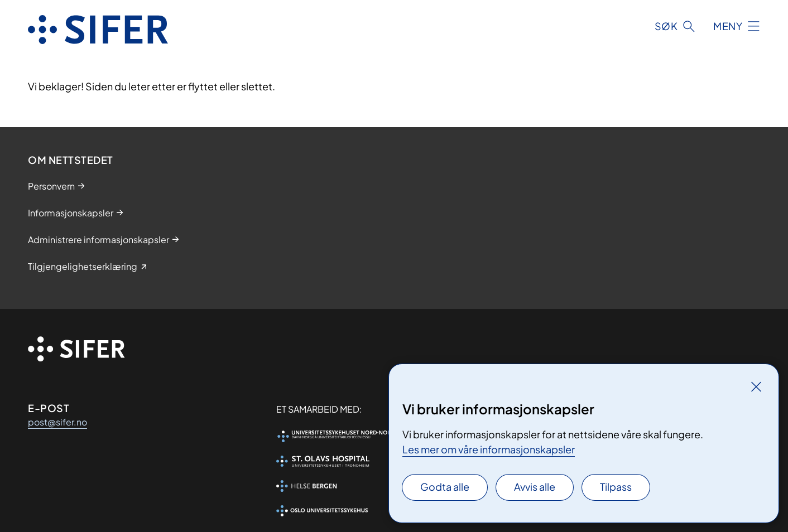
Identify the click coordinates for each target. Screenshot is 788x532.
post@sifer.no (57, 422)
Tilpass (616, 487)
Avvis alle (535, 487)
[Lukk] (756, 386)
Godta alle (445, 487)
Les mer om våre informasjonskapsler (489, 449)
